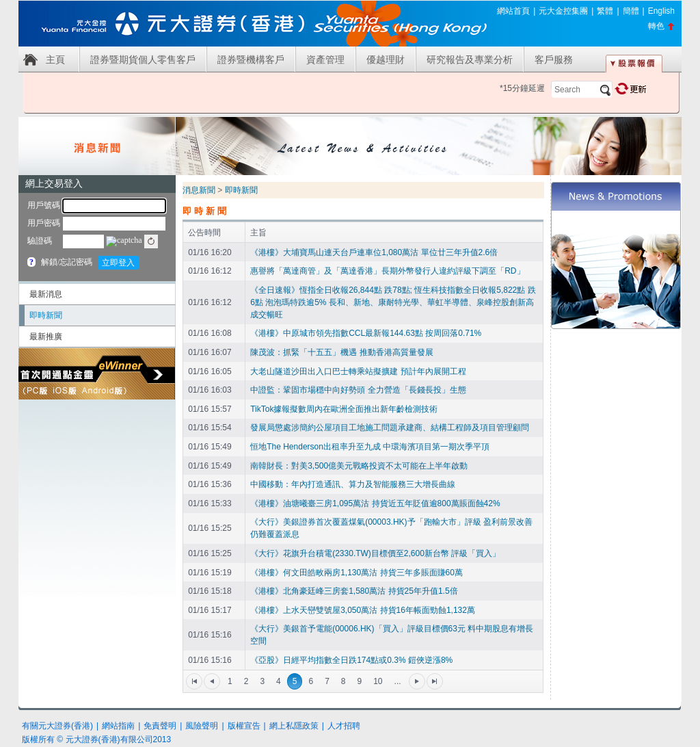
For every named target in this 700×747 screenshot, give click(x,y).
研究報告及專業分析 (470, 60)
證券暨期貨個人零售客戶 (143, 60)
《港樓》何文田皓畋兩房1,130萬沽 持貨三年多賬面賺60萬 (356, 573)
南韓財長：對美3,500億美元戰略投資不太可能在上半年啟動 (359, 466)
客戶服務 (554, 60)
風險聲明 (202, 726)
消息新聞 (199, 190)
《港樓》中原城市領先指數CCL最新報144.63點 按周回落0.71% (366, 333)
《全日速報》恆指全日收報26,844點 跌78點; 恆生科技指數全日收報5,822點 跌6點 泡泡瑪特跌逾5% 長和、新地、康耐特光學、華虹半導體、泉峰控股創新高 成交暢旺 (393, 302)
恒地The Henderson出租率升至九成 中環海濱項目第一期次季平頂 (370, 447)
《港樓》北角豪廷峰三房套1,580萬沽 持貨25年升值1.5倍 (354, 591)
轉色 (656, 26)
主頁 (55, 60)
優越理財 (386, 60)
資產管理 (325, 60)
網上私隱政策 (294, 726)
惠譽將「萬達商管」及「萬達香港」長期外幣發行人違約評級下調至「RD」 (387, 271)
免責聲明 (160, 726)
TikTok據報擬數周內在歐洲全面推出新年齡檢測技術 (344, 409)
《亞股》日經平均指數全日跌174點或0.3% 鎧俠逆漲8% (351, 660)
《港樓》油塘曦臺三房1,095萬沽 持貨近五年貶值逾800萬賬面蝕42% (375, 503)
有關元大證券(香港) (57, 726)
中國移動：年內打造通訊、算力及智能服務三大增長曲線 (353, 484)
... (398, 681)
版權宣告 (244, 726)
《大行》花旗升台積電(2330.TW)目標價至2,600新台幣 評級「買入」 (375, 553)
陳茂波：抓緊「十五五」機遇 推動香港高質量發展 (341, 352)
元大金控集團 (563, 11)
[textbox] (582, 90)
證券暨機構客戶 (251, 60)
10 (378, 681)
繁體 (605, 11)
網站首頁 (513, 11)
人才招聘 (344, 726)
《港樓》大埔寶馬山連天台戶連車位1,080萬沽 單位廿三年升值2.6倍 (374, 252)
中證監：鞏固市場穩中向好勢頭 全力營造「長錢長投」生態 (358, 390)
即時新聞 (46, 315)
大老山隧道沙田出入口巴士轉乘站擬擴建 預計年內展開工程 (358, 371)
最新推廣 (46, 337)
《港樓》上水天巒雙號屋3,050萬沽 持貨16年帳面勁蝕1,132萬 (363, 610)
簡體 (631, 11)
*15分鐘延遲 (522, 88)
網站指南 (118, 726)
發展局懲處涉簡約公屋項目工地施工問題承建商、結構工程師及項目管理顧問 (390, 428)
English (661, 11)
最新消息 (46, 294)
